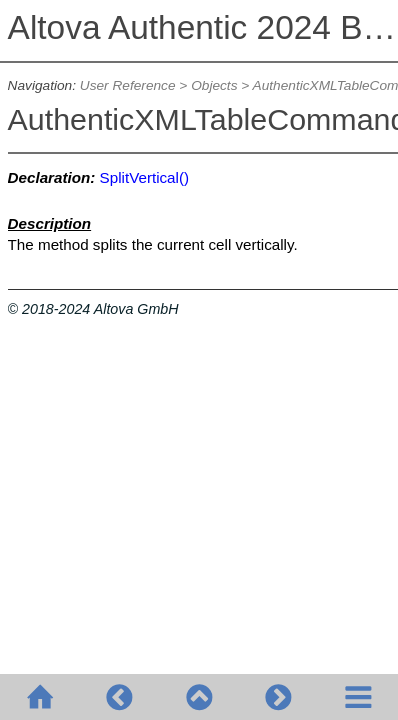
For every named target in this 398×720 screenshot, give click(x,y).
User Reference (128, 85)
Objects (214, 85)
